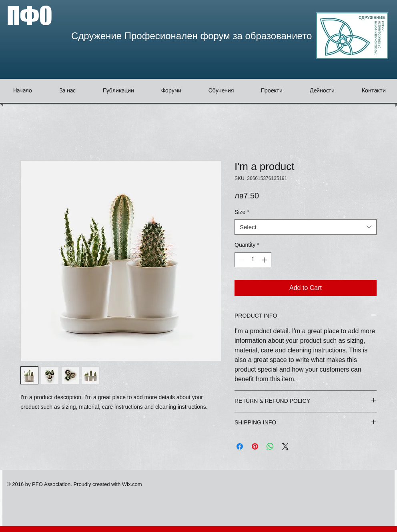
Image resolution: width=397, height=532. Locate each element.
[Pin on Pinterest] (255, 446)
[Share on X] (285, 446)
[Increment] (265, 260)
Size (242, 212)
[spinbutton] (253, 260)
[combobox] (306, 227)
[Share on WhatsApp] (270, 446)
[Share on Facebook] (240, 446)
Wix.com (132, 484)
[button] (171, 91)
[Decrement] (241, 260)
